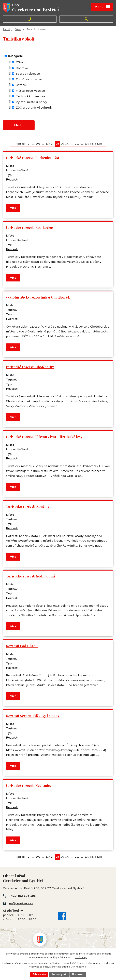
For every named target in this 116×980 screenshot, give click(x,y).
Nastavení (78, 974)
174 (53, 144)
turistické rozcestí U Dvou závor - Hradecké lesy (44, 437)
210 (77, 144)
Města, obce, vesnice (30, 91)
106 (38, 144)
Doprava (22, 68)
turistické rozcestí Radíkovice (29, 228)
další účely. (81, 957)
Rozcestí (12, 180)
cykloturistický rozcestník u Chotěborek (38, 297)
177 (67, 144)
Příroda (21, 62)
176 (62, 144)
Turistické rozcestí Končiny (28, 507)
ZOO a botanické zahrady (34, 107)
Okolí (18, 29)
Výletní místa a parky (31, 102)
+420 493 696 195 (22, 896)
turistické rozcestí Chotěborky (30, 367)
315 (87, 144)
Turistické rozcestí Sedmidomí (31, 576)
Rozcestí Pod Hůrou (22, 646)
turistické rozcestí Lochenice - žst (33, 158)
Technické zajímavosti (32, 96)
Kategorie (16, 56)
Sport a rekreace (28, 74)
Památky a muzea (29, 79)
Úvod (6, 29)
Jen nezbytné (59, 974)
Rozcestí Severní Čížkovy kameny (33, 716)
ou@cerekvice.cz (21, 903)
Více (13, 208)
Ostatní (21, 85)
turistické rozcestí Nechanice (29, 786)
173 (48, 144)
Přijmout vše (39, 974)
